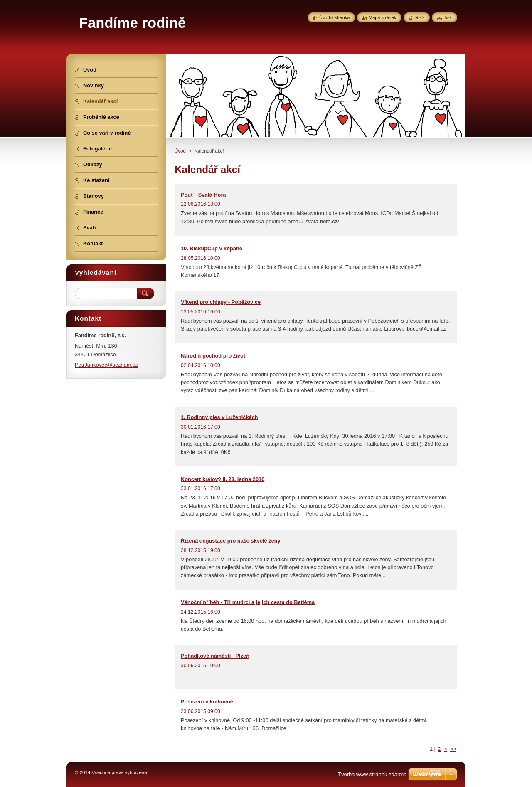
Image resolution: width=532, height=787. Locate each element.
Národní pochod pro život (213, 356)
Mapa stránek (382, 17)
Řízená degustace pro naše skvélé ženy (231, 541)
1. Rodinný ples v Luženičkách (219, 417)
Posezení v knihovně (207, 702)
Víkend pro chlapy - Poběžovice (221, 302)
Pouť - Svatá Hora (203, 195)
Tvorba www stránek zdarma (372, 774)
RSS (420, 17)
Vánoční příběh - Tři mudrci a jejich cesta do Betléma (248, 602)
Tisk (448, 17)
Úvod (180, 151)
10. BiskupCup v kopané (212, 248)
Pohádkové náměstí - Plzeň (215, 656)
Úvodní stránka (334, 17)
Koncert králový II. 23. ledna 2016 (223, 479)
